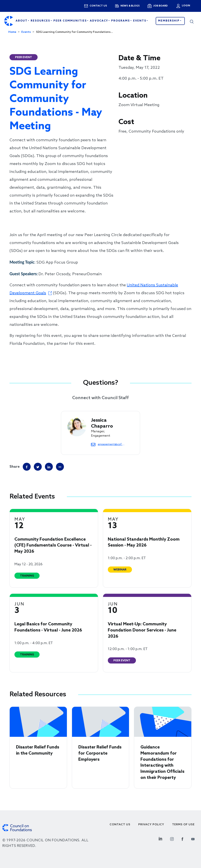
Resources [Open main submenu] (41, 21)
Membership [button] (169, 21)
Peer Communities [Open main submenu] (71, 21)
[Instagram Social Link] (172, 838)
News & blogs (130, 6)
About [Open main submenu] (22, 21)
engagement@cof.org (111, 444)
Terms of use (183, 825)
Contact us (98, 6)
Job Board (160, 6)
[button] (192, 21)
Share (15, 467)
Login (186, 6)
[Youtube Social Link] (193, 838)
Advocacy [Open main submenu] (99, 21)
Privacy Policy (151, 825)
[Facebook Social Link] (182, 838)
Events (26, 32)
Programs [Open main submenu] (121, 21)
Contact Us (120, 825)
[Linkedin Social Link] (160, 838)
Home (12, 32)
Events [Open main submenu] (140, 21)
